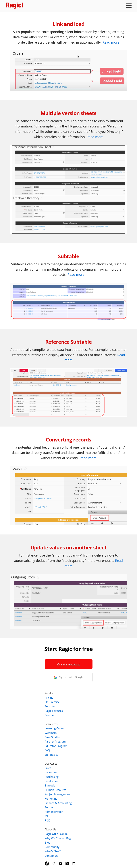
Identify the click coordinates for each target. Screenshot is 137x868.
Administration (88, 766)
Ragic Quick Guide (90, 788)
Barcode (84, 740)
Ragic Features (88, 665)
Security (84, 661)
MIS (81, 770)
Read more (111, 42)
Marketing (85, 753)
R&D (82, 775)
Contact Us (86, 810)
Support (84, 762)
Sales (82, 722)
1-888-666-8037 (35, 697)
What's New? (87, 806)
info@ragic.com (34, 702)
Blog (82, 797)
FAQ (81, 705)
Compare (85, 669)
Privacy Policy (80, 860)
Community (86, 801)
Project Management (92, 749)
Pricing (83, 652)
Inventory (85, 727)
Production (86, 735)
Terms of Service (58, 860)
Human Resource (90, 744)
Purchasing (86, 731)
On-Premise (86, 656)
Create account (35, 664)
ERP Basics (85, 709)
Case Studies (87, 691)
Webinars (85, 687)
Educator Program (90, 700)
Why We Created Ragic (93, 793)
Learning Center (89, 683)
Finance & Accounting (92, 757)
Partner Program (89, 696)
